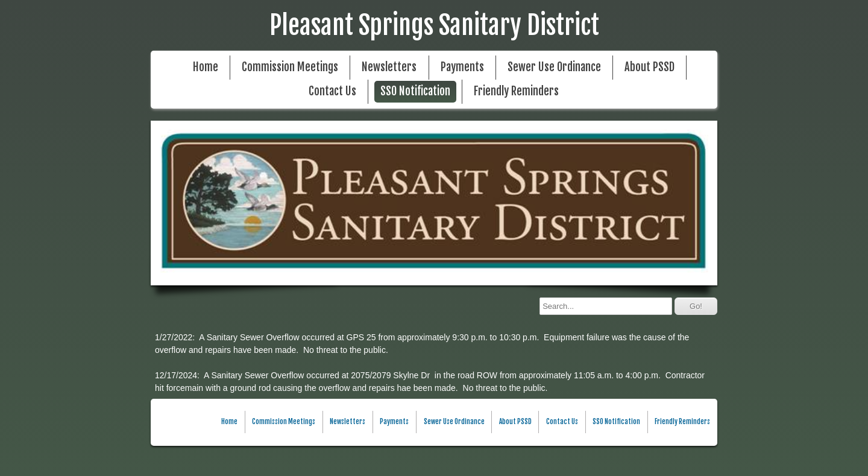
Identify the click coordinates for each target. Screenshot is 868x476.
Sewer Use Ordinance (554, 67)
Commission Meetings (290, 67)
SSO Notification (415, 91)
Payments (462, 67)
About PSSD (649, 67)
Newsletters (389, 67)
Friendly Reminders (516, 91)
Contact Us (332, 91)
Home (206, 67)
